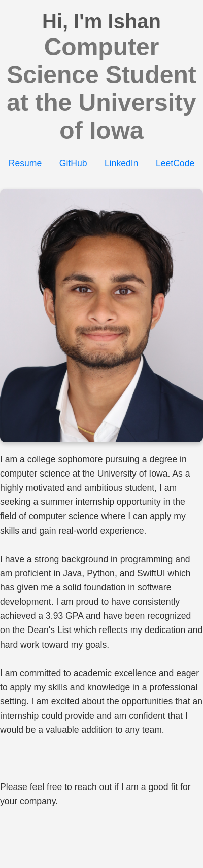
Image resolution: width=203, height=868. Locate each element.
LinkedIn (122, 163)
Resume (25, 163)
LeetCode (175, 163)
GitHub (73, 163)
